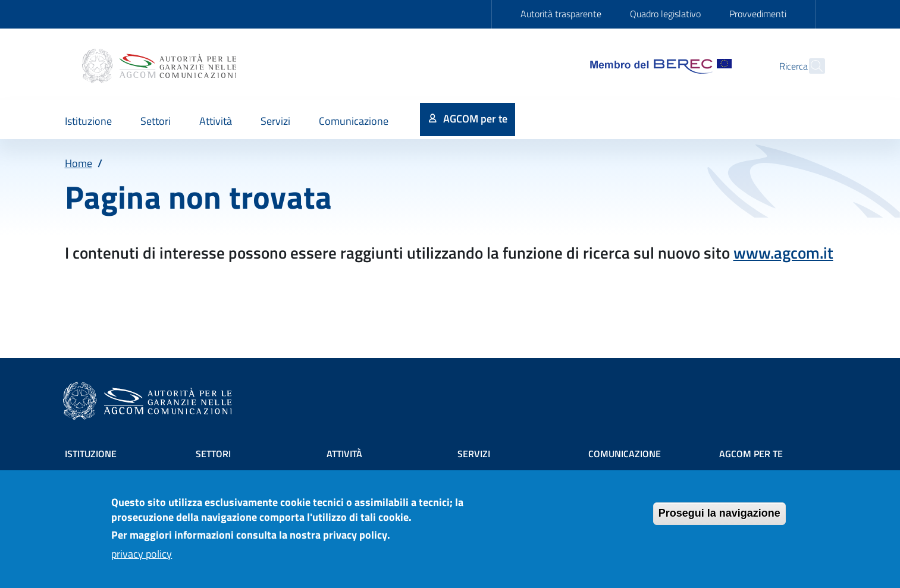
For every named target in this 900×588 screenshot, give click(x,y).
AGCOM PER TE (751, 454)
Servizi (474, 454)
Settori (213, 454)
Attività (344, 454)
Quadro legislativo (665, 14)
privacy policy (142, 559)
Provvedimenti (758, 14)
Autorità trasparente (561, 14)
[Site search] (811, 66)
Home (79, 163)
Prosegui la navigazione (719, 518)
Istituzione (91, 454)
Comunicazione (625, 454)
